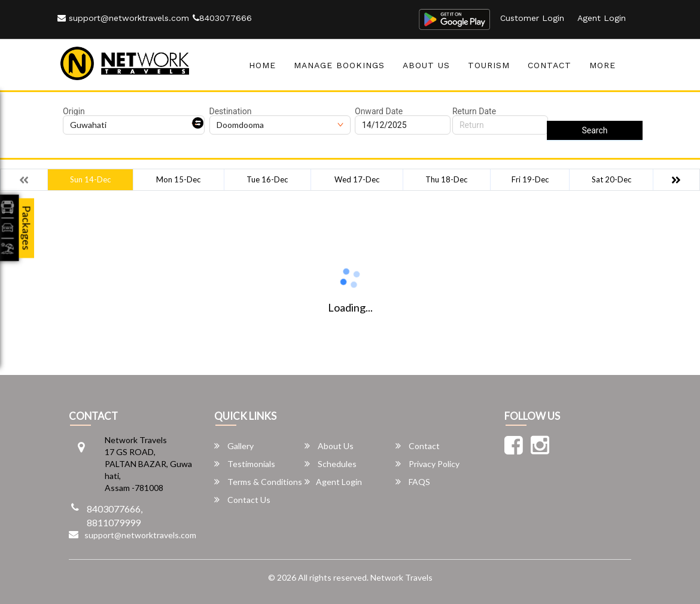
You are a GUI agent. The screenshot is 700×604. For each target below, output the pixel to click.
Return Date (474, 111)
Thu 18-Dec (446, 179)
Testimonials (245, 464)
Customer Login (532, 18)
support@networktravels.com (123, 18)
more (602, 65)
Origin (74, 111)
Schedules (331, 464)
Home (262, 65)
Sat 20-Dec (611, 179)
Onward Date (379, 111)
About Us (426, 65)
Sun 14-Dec (90, 179)
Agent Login (602, 18)
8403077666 (222, 18)
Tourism (489, 65)
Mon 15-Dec (178, 179)
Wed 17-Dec (357, 179)
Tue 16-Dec (267, 179)
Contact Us (242, 500)
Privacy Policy (427, 464)
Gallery (234, 446)
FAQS (413, 482)
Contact (550, 65)
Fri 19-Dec (530, 179)
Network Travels (401, 577)
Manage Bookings (339, 65)
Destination (231, 111)
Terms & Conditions (258, 482)
